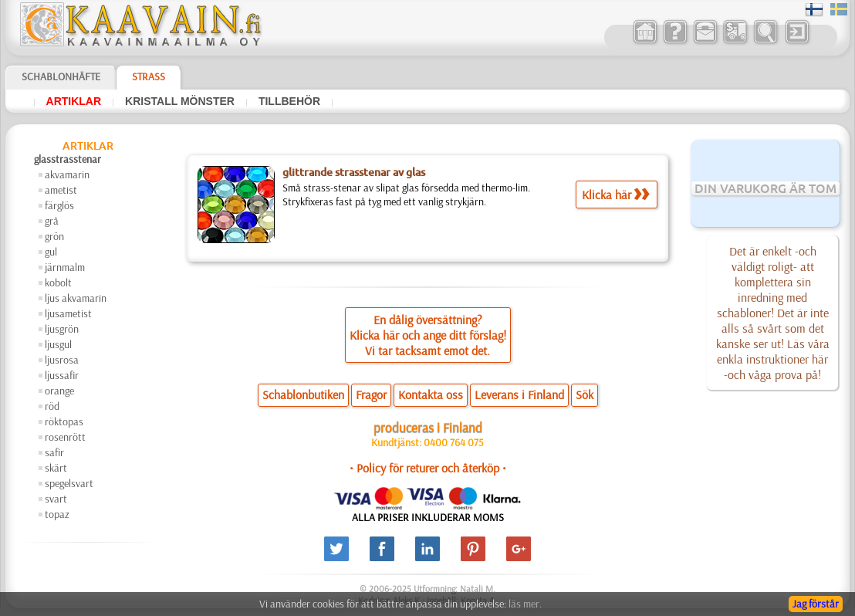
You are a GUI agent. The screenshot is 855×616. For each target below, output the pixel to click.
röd (52, 406)
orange (59, 391)
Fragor (371, 394)
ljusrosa (62, 360)
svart (56, 499)
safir (54, 452)
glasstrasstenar (68, 159)
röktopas (64, 421)
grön (54, 236)
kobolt (58, 283)
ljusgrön (62, 329)
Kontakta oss (431, 394)
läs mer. (525, 604)
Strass (149, 76)
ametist (61, 190)
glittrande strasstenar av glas (354, 172)
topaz (57, 514)
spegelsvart (69, 483)
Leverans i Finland (519, 394)
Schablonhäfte (61, 76)
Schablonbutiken (303, 394)
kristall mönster (180, 101)
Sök (585, 394)
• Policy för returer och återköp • (428, 468)
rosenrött (65, 437)
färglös (59, 205)
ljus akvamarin (76, 298)
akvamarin (67, 174)
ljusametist (68, 313)
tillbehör (289, 101)
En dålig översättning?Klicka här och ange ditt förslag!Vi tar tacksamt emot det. (428, 335)
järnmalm (65, 267)
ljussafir (62, 375)
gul (51, 252)
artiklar (74, 101)
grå (52, 221)
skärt (56, 468)
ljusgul (58, 344)
